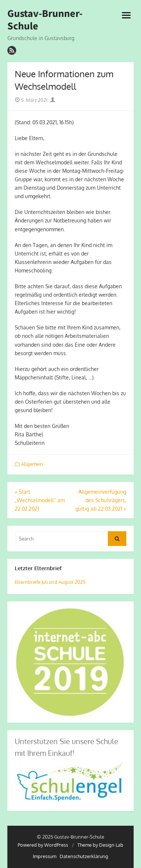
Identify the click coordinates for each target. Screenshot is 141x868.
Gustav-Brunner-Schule (45, 20)
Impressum (45, 856)
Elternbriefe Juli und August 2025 (50, 582)
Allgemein (32, 464)
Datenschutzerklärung (84, 856)
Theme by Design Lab (100, 845)
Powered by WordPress (43, 845)
